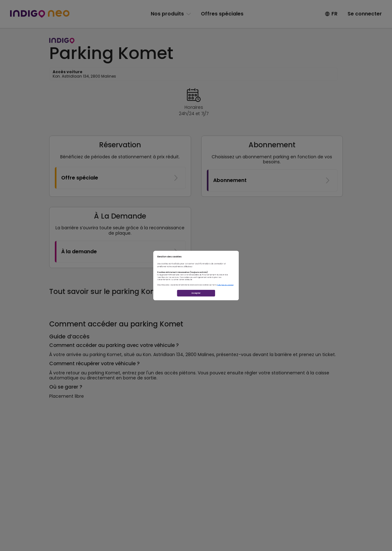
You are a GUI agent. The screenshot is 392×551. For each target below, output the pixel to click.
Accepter (196, 322)
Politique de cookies (274, 300)
